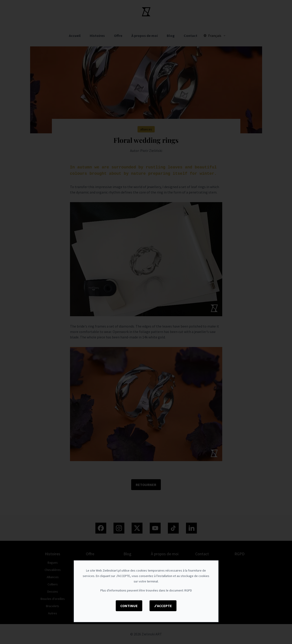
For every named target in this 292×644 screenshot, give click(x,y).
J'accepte (163, 606)
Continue (129, 606)
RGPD (188, 590)
